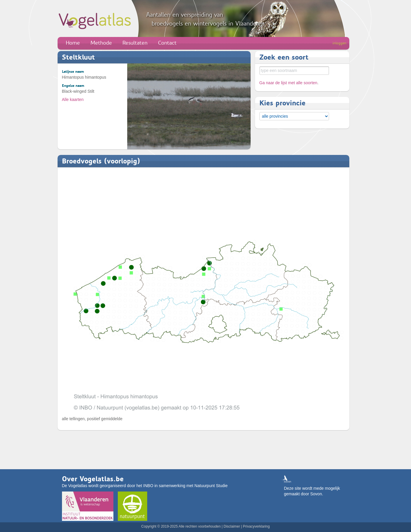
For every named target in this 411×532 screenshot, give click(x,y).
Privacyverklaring (256, 526)
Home (73, 43)
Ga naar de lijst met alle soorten (288, 83)
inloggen (339, 43)
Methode (101, 43)
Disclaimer (232, 526)
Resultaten (135, 43)
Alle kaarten (73, 99)
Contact (167, 43)
